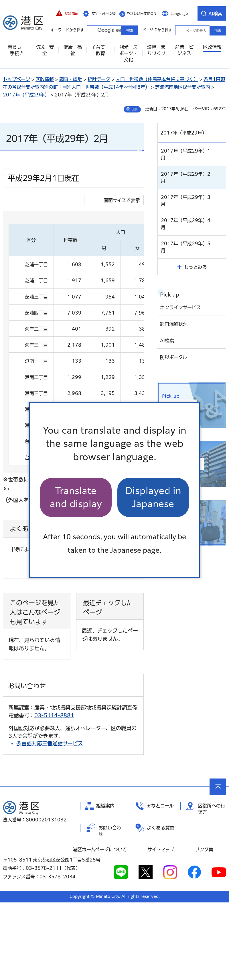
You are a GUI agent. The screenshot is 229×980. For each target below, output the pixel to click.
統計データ (99, 79)
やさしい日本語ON (141, 13)
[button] (67, 13)
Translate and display (76, 497)
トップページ (16, 79)
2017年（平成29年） (26, 95)
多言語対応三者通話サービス (50, 821)
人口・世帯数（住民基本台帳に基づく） (157, 79)
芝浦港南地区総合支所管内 (183, 87)
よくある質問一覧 (67, 647)
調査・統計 (71, 79)
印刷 (135, 109)
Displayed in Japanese (153, 497)
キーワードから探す (92, 30)
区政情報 (45, 79)
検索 (218, 30)
